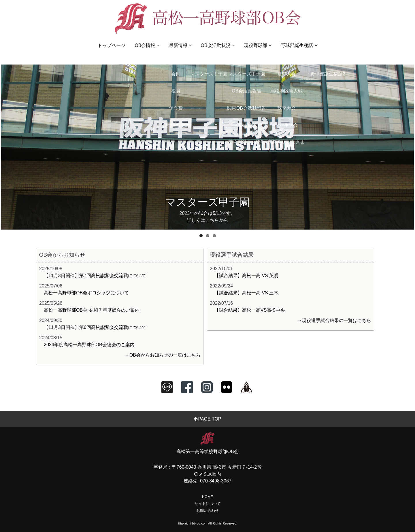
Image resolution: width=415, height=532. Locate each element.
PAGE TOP (207, 419)
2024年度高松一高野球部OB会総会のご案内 (89, 345)
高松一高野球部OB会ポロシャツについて (86, 293)
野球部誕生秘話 (299, 45)
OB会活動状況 (218, 45)
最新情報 (180, 45)
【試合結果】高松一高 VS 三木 (246, 293)
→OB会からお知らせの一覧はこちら (163, 355)
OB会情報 (147, 45)
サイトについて (208, 504)
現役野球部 (258, 45)
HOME (207, 497)
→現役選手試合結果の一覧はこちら (334, 320)
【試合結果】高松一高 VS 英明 (246, 276)
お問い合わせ (207, 511)
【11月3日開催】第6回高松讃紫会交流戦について (95, 327)
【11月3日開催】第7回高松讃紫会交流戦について (95, 276)
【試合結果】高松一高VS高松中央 (250, 310)
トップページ (112, 45)
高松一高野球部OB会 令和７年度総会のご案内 (92, 310)
